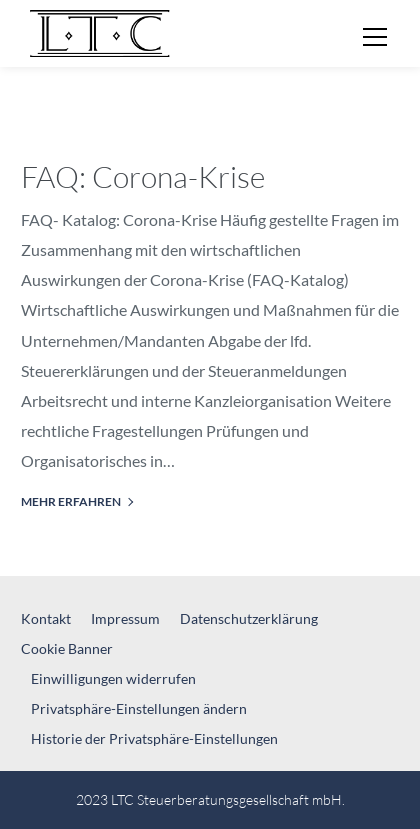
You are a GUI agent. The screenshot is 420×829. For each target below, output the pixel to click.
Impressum (125, 618)
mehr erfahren (71, 501)
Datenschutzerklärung (249, 618)
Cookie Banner (67, 648)
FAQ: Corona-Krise (143, 176)
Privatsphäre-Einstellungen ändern (139, 708)
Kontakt (46, 618)
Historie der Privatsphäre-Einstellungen (154, 738)
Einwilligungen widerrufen (113, 678)
